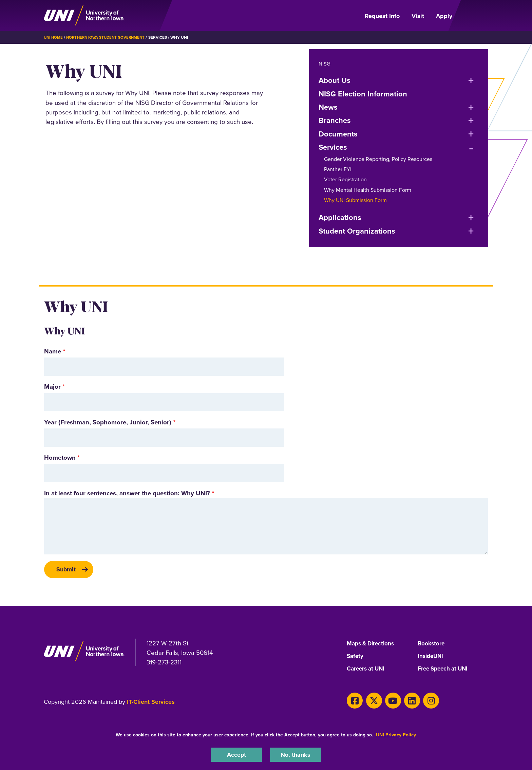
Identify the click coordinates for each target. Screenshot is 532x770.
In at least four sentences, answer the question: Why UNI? (127, 493)
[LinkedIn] (405, 701)
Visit (418, 16)
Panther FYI (338, 169)
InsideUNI (431, 658)
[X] (371, 701)
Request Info (382, 16)
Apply (444, 16)
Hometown (60, 457)
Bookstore (432, 645)
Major (52, 387)
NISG (325, 64)
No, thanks (296, 754)
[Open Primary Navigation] (474, 16)
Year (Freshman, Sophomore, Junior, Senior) (108, 422)
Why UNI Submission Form (355, 200)
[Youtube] (388, 701)
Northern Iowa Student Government (109, 37)
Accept (236, 754)
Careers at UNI (367, 671)
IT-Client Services (151, 703)
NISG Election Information (363, 94)
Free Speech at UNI (445, 671)
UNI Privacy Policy (396, 734)
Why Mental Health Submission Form (368, 190)
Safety (356, 658)
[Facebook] (354, 701)
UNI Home (54, 37)
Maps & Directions (372, 645)
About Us (335, 80)
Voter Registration (345, 179)
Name (53, 351)
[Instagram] (423, 701)
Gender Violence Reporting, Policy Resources (378, 159)
